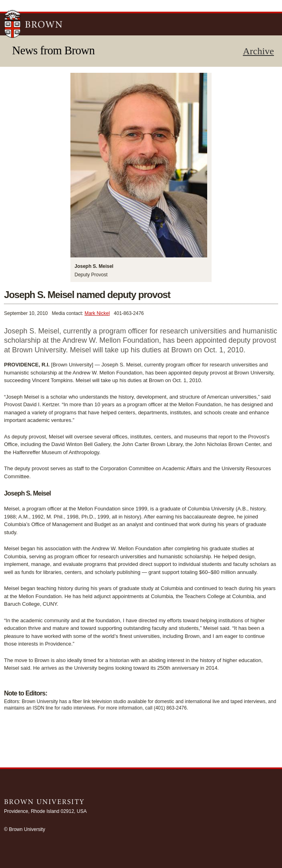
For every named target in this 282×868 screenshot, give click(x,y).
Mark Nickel (97, 313)
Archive (258, 51)
